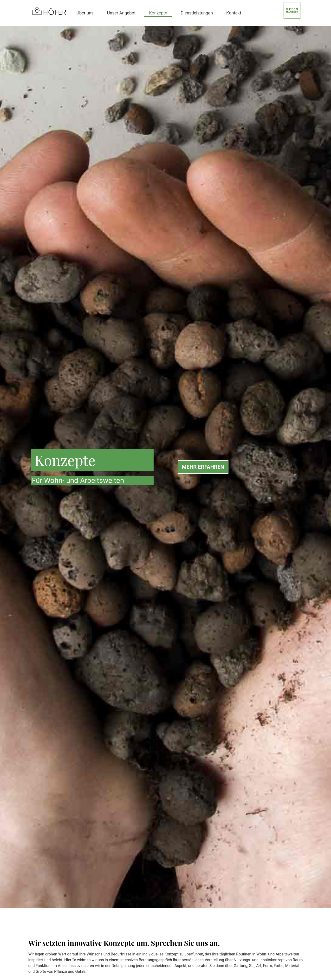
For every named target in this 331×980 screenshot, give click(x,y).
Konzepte (158, 13)
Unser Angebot (121, 13)
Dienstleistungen (197, 13)
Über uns (85, 13)
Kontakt (234, 13)
